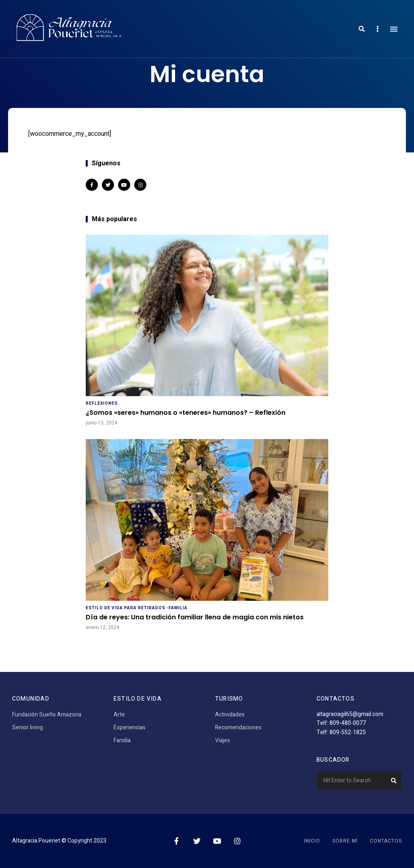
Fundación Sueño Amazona (47, 715)
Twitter (108, 185)
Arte (119, 715)
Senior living (27, 728)
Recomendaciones (238, 728)
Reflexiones (102, 403)
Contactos (386, 841)
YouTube (124, 185)
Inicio (312, 841)
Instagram (140, 185)
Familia (178, 608)
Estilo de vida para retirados (126, 608)
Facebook (92, 185)
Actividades (230, 715)
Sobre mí (345, 841)
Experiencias (130, 728)
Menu (394, 29)
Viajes (223, 740)
